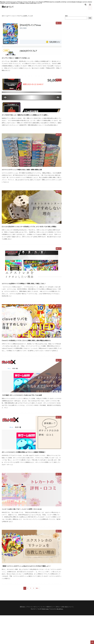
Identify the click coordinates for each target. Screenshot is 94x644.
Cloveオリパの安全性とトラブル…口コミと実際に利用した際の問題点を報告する (31, 354)
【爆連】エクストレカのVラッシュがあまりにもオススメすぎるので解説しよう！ (31, 593)
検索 (66, 16)
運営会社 (22, 635)
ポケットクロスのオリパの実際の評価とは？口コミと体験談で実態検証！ (31, 472)
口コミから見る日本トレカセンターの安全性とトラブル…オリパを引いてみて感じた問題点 (31, 234)
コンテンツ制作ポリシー (48, 635)
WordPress (61, 638)
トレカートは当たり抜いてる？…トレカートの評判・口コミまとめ (31, 533)
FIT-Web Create (44, 638)
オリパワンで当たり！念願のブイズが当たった (25, 58)
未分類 (59, 23)
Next (37, 617)
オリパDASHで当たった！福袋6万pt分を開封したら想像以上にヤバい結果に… (31, 116)
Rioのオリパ (8, 7)
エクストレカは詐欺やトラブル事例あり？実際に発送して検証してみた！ (31, 294)
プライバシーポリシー (33, 635)
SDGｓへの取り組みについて (64, 635)
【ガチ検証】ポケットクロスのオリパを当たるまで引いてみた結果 (32, 412)
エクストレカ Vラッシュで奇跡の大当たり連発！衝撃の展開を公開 (31, 174)
